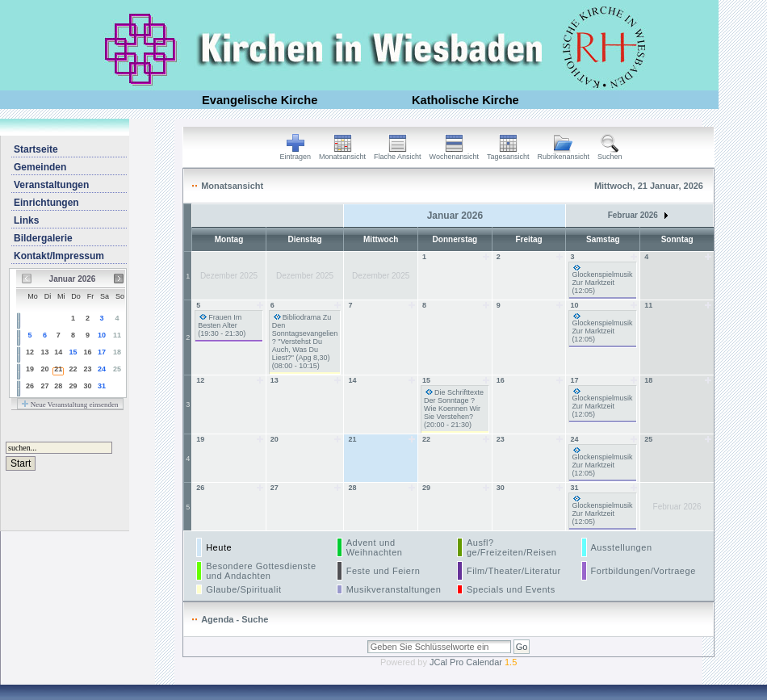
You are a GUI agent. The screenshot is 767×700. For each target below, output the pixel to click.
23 (87, 369)
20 (44, 369)
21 (58, 369)
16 (87, 352)
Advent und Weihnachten (375, 547)
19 (30, 369)
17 (102, 352)
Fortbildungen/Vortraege (643, 571)
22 (73, 369)
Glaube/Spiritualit (243, 589)
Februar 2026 (638, 215)
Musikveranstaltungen (394, 589)
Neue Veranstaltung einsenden (70, 404)
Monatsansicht (342, 153)
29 (73, 386)
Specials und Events (511, 589)
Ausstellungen (622, 547)
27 (44, 386)
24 (102, 369)
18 (117, 352)
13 (44, 352)
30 (87, 386)
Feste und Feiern (383, 571)
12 (30, 352)
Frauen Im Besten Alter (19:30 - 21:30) (222, 325)
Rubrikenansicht (564, 153)
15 (73, 352)
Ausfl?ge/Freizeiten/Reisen (512, 547)
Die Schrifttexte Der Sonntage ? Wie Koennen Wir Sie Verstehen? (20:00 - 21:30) (454, 409)
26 (30, 386)
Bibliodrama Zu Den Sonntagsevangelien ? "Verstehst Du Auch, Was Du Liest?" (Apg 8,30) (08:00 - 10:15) (305, 342)
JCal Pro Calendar (473, 662)
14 (58, 352)
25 (117, 369)
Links (26, 220)
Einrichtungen (46, 203)
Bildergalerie (43, 238)
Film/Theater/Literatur (514, 571)
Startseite (36, 149)
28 (58, 386)
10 (102, 335)
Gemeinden (40, 167)
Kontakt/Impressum (59, 256)
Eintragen (296, 153)
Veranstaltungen (51, 185)
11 (117, 335)
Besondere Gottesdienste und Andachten (261, 571)
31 (102, 386)
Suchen (610, 153)
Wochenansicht (454, 153)
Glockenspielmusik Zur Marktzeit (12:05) (602, 283)
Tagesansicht (508, 153)
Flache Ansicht (398, 153)
